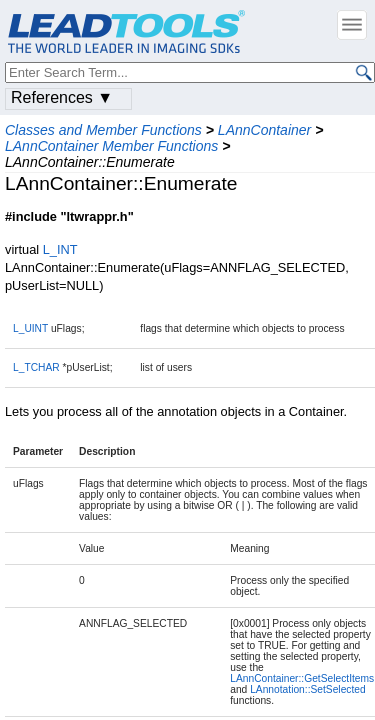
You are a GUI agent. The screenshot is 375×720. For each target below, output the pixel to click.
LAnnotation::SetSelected (308, 689)
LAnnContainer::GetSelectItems (302, 678)
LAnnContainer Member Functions (111, 146)
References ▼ (62, 97)
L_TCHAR (36, 367)
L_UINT (30, 328)
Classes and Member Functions (103, 130)
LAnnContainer (264, 130)
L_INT (60, 249)
